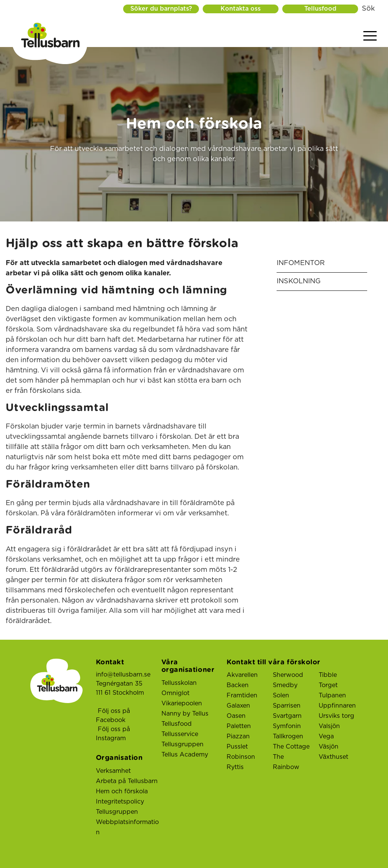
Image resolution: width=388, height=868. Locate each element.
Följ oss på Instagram (113, 734)
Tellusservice (180, 734)
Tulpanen (332, 695)
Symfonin (287, 726)
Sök (368, 9)
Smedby (285, 685)
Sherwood (288, 675)
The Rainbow (286, 762)
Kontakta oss (241, 9)
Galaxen (238, 706)
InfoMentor (301, 263)
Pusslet (237, 747)
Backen (238, 685)
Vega (326, 736)
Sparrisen (287, 706)
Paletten (239, 726)
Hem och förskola (122, 791)
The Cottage (291, 747)
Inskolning (299, 281)
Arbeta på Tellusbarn (127, 781)
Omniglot (175, 693)
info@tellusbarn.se (123, 675)
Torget (328, 685)
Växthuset (333, 757)
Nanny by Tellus (185, 714)
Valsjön (329, 726)
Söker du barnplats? (161, 9)
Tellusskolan (179, 683)
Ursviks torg (336, 716)
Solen (281, 695)
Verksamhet (113, 771)
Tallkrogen (288, 736)
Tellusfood (320, 9)
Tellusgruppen (117, 812)
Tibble (328, 675)
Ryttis (235, 767)
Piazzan (238, 736)
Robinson (241, 757)
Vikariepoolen (182, 703)
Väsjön (329, 747)
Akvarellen (242, 675)
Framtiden (242, 695)
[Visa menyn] (370, 36)
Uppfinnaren (337, 706)
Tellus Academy (185, 755)
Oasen (236, 716)
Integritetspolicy (120, 802)
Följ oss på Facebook (113, 716)
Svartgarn (287, 716)
